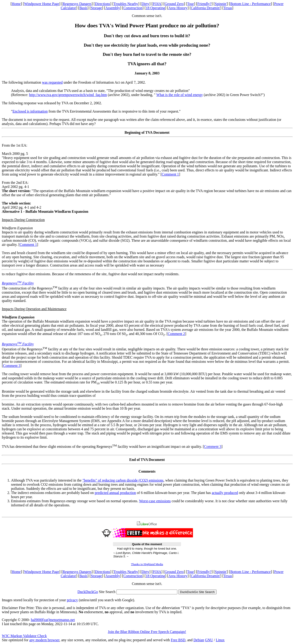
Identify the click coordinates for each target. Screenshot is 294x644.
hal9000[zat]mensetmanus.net (53, 620)
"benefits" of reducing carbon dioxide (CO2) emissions (123, 480)
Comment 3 (12, 366)
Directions (103, 4)
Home (16, 4)
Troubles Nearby (126, 4)
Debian (199, 640)
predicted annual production (115, 493)
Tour (190, 4)
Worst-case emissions (155, 501)
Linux (220, 640)
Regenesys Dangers (77, 4)
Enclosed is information (30, 111)
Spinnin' (221, 4)
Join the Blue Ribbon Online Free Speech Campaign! (147, 632)
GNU (209, 640)
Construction (133, 8)
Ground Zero (174, 4)
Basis (83, 8)
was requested (52, 82)
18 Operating (155, 8)
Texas (228, 8)
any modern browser (44, 640)
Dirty (145, 4)
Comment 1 (170, 174)
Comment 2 (176, 334)
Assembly (113, 8)
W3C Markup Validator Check (24, 636)
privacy (72, 600)
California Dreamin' (206, 8)
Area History (178, 8)
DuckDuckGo (88, 592)
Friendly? (204, 4)
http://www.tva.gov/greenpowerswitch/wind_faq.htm (68, 95)
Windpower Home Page (42, 4)
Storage (96, 8)
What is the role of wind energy (180, 95)
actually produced (225, 493)
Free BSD (178, 640)
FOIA (157, 4)
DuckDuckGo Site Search (197, 592)
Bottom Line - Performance (250, 4)
